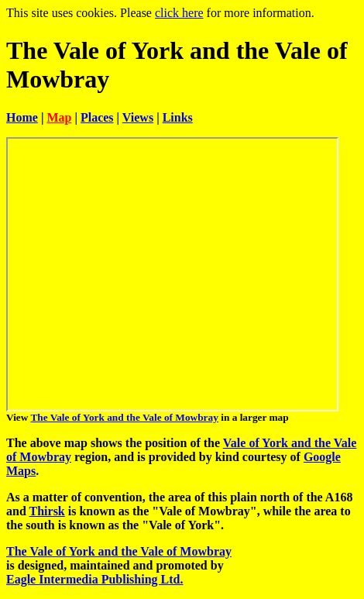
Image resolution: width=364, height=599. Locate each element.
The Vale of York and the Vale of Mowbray (124, 417)
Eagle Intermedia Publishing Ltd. (94, 579)
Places (97, 117)
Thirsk (47, 511)
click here (179, 13)
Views (138, 117)
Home (22, 117)
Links (178, 117)
